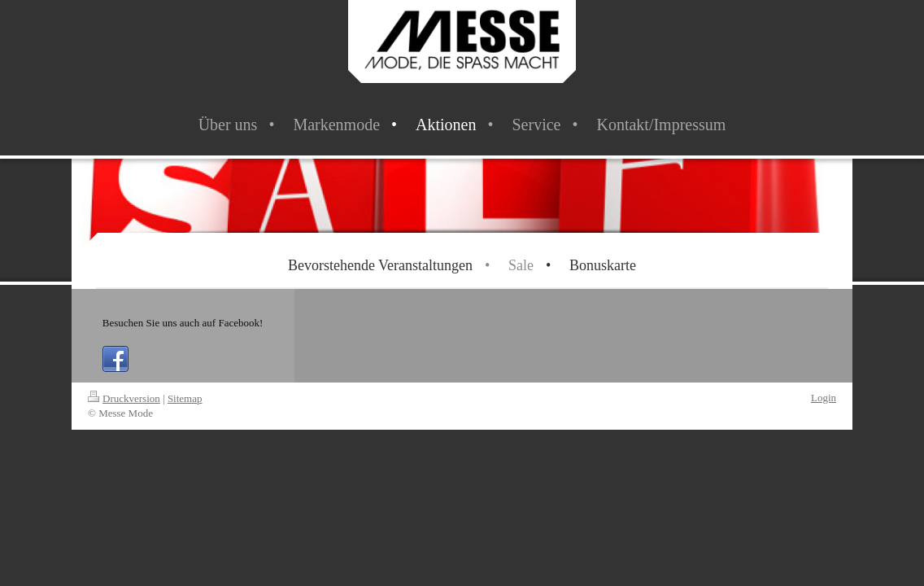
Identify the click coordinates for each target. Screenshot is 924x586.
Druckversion (124, 398)
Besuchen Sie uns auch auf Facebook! (183, 323)
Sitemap (185, 398)
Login (824, 398)
